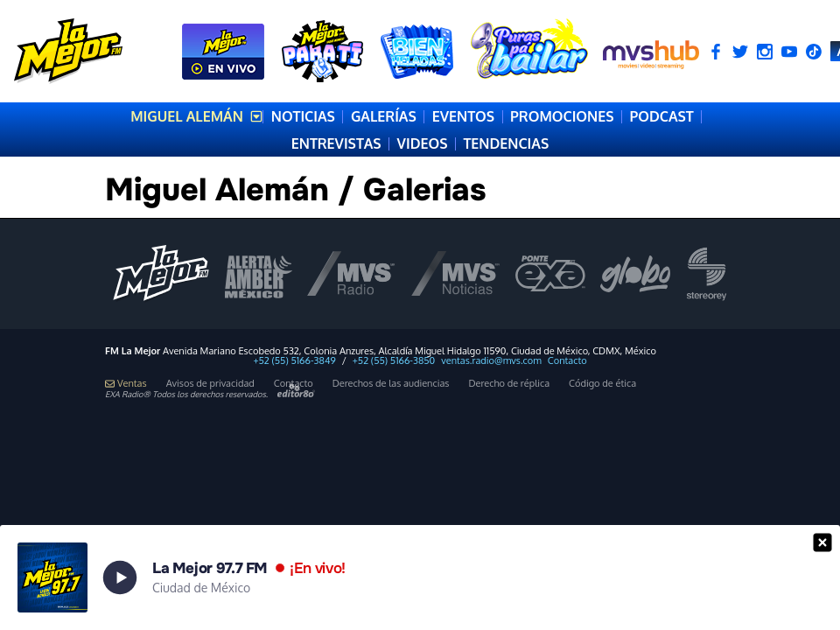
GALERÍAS (384, 116)
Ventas (126, 384)
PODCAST (661, 116)
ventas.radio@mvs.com (491, 361)
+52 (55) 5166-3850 (394, 361)
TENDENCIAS (506, 143)
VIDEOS (423, 143)
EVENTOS (463, 116)
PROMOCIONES (562, 116)
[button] (420, 577)
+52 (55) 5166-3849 (294, 361)
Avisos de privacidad (210, 384)
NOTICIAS (303, 116)
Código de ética (602, 384)
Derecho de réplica (509, 384)
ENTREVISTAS (336, 143)
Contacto (567, 361)
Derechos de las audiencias (391, 384)
